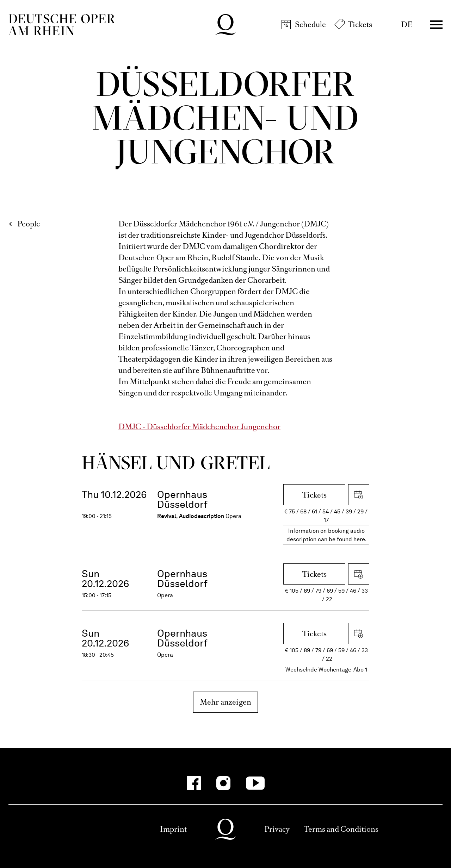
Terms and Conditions (341, 829)
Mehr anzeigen (226, 702)
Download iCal (359, 495)
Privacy (277, 829)
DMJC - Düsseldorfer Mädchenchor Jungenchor (199, 427)
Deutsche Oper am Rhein (62, 25)
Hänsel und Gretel (176, 463)
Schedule (310, 24)
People (29, 224)
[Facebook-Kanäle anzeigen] (194, 783)
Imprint (173, 829)
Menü (436, 25)
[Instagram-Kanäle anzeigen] (223, 783)
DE (407, 24)
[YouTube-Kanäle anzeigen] (255, 783)
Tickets (360, 24)
